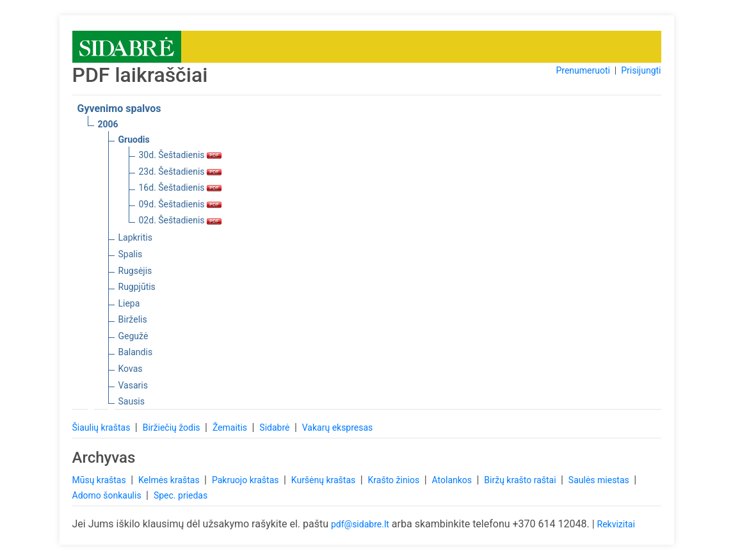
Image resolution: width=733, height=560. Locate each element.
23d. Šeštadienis (181, 172)
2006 (108, 124)
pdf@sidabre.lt (360, 524)
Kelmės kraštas (170, 480)
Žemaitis (231, 428)
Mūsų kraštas (101, 480)
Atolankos (453, 480)
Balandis (136, 352)
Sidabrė (276, 428)
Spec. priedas (181, 495)
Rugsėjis (135, 271)
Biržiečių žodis (173, 428)
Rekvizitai (616, 524)
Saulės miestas (600, 480)
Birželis (133, 319)
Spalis (131, 254)
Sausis (132, 401)
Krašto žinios (395, 480)
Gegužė (133, 336)
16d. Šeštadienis (181, 188)
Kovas (131, 369)
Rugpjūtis (137, 287)
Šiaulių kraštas (102, 428)
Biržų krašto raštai (521, 480)
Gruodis (134, 140)
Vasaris (133, 385)
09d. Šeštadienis (181, 204)
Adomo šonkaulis (108, 495)
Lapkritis (135, 237)
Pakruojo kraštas (246, 480)
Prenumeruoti (583, 70)
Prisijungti (641, 70)
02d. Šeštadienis (181, 220)
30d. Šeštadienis (181, 155)
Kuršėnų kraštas (325, 480)
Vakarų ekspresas (338, 428)
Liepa (129, 303)
